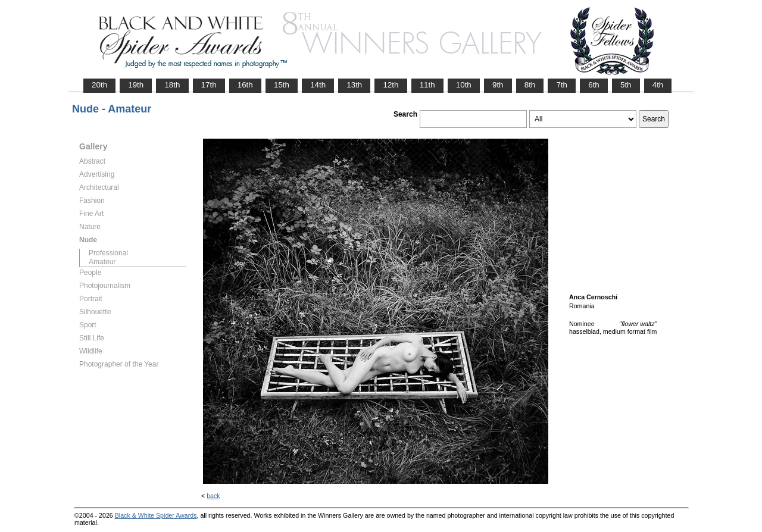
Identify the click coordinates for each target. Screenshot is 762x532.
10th (464, 85)
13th (354, 85)
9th (498, 85)
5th (626, 85)
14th (318, 85)
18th (172, 85)
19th (136, 85)
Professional (108, 253)
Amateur (102, 262)
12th (391, 85)
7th (562, 85)
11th (427, 85)
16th (245, 85)
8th (530, 85)
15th (282, 85)
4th (658, 85)
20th (99, 85)
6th (594, 85)
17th (209, 85)
